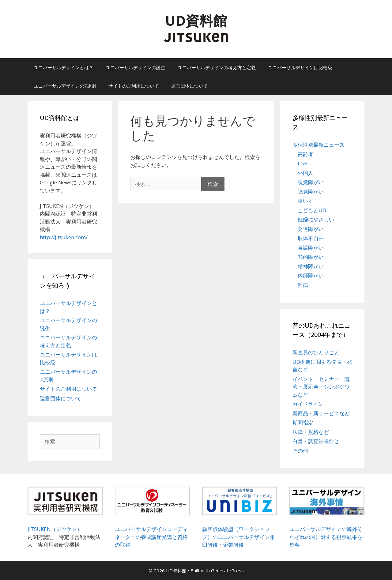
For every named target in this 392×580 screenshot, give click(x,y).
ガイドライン (308, 404)
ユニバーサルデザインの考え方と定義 (217, 67)
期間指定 (303, 422)
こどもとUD (312, 210)
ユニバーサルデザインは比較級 (300, 67)
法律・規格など (311, 432)
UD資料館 (196, 20)
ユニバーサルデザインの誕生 (136, 67)
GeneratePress (227, 571)
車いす (305, 201)
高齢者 (305, 154)
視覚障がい (311, 182)
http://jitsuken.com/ (64, 237)
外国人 (305, 173)
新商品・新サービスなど (321, 413)
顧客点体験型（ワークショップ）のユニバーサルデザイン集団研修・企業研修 (239, 537)
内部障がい (311, 275)
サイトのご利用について (134, 86)
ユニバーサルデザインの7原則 (65, 86)
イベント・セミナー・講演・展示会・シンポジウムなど (321, 387)
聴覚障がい (311, 192)
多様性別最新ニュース (318, 145)
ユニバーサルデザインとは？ (64, 67)
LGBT (304, 163)
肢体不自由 (311, 238)
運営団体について (190, 86)
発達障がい (311, 229)
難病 (303, 285)
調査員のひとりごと (316, 352)
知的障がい (311, 257)
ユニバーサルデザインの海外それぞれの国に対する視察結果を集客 (326, 537)
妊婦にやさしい (316, 219)
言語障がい (311, 248)
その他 (300, 451)
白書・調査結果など (316, 441)
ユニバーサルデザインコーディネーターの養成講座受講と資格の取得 (151, 537)
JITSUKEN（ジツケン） (55, 529)
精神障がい (311, 266)
